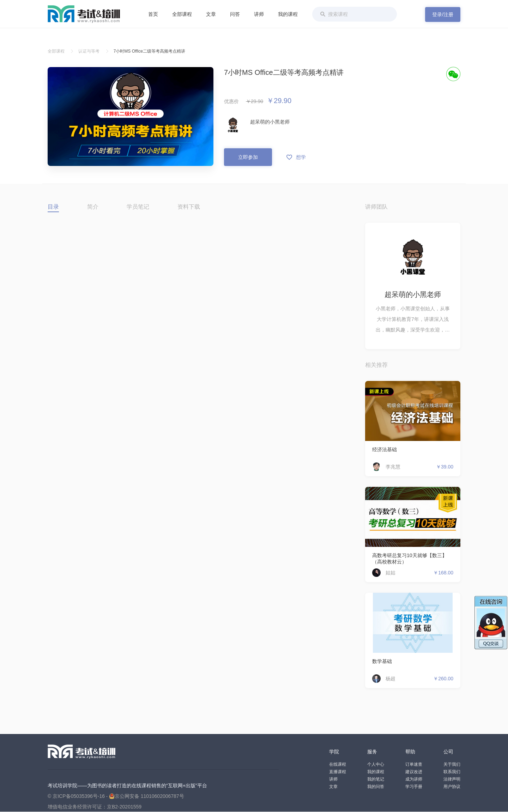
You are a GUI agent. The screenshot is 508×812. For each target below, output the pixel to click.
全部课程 (182, 14)
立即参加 (248, 157)
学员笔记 (138, 207)
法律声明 (452, 779)
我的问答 (376, 787)
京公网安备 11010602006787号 (147, 796)
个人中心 (376, 764)
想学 (296, 157)
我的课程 (288, 14)
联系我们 (452, 772)
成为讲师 (414, 779)
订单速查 (414, 764)
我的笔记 (376, 779)
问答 (235, 14)
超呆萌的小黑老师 (270, 122)
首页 (153, 14)
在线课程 (338, 764)
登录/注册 (443, 14)
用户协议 (452, 787)
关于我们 (452, 764)
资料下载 (189, 207)
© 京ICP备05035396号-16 (76, 796)
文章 (211, 14)
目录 (53, 207)
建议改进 (414, 772)
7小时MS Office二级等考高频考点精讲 (149, 51)
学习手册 (414, 787)
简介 (93, 207)
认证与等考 (89, 51)
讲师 (259, 14)
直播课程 (338, 772)
